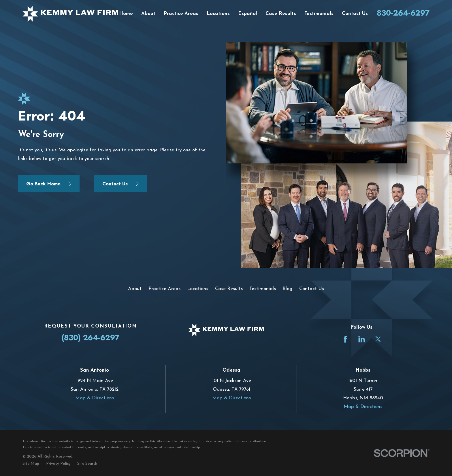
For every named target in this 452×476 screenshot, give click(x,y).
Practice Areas (164, 289)
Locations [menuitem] (218, 14)
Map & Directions (95, 398)
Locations (198, 289)
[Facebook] (345, 339)
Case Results (229, 289)
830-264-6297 (403, 13)
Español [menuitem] (248, 14)
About (135, 289)
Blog (287, 289)
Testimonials (263, 289)
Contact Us (312, 289)
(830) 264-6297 (90, 337)
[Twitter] (378, 339)
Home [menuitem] (126, 14)
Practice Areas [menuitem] (181, 14)
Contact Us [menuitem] (355, 14)
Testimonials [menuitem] (319, 14)
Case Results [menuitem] (281, 14)
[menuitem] (31, 464)
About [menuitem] (148, 14)
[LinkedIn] (362, 339)
